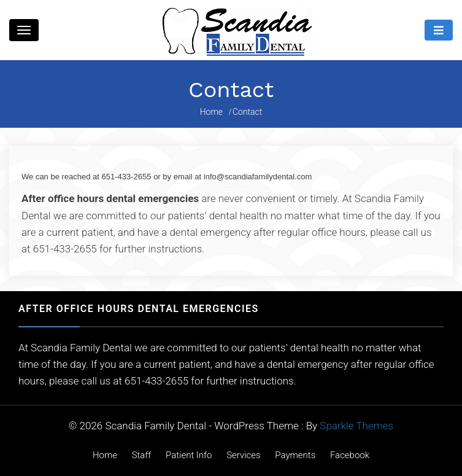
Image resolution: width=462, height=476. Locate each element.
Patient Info (189, 455)
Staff (142, 455)
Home (105, 455)
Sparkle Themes (356, 426)
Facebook (350, 455)
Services (244, 455)
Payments (295, 455)
